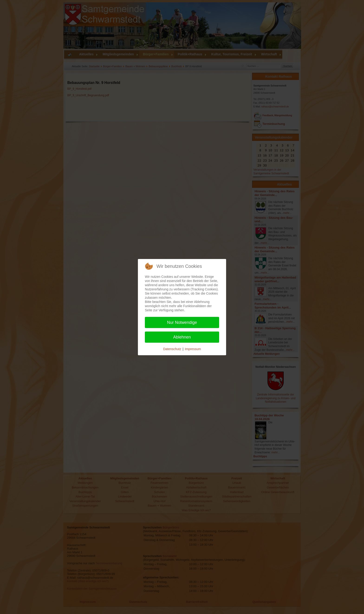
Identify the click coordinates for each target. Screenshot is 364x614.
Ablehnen (182, 337)
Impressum (193, 349)
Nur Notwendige (182, 322)
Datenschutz (172, 349)
